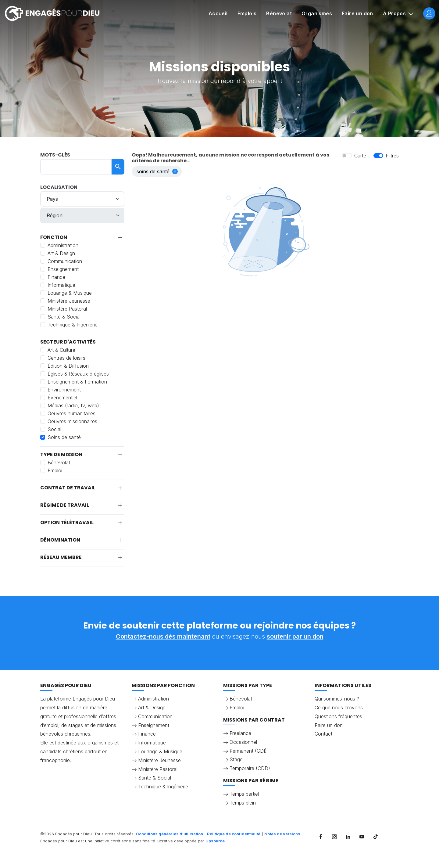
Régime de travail (65, 505)
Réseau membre (61, 557)
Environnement (64, 390)
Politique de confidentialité (234, 834)
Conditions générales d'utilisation (170, 834)
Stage (236, 759)
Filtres (392, 156)
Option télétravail (67, 523)
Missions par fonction (163, 685)
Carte (360, 156)
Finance (56, 277)
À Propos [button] (395, 13)
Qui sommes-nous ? (337, 699)
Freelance (240, 733)
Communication (65, 261)
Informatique (61, 285)
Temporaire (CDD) (250, 768)
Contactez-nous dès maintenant (163, 636)
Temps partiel (244, 794)
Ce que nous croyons (339, 708)
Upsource (215, 841)
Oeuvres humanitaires (71, 413)
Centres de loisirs (66, 358)
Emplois (247, 13)
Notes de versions (282, 834)
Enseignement (63, 269)
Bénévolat (279, 13)
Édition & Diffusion (68, 366)
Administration (63, 245)
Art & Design (61, 253)
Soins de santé (64, 437)
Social (54, 429)
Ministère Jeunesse (69, 301)
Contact (323, 734)
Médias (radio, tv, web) (73, 405)
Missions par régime (251, 781)
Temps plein (243, 803)
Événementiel (62, 398)
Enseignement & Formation (77, 382)
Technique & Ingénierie (73, 325)
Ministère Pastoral (67, 309)
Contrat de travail (68, 488)
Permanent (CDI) (248, 751)
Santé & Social (64, 317)
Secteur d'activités (68, 342)
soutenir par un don (295, 636)
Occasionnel (243, 742)
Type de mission (61, 455)
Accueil (218, 13)
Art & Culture (61, 350)
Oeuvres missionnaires (72, 421)
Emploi (55, 470)
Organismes (317, 13)
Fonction (54, 237)
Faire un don (357, 13)
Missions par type (248, 685)
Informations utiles (343, 685)
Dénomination (60, 540)
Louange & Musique (70, 293)
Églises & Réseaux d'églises (78, 374)
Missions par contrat (254, 720)
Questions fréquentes (338, 716)
